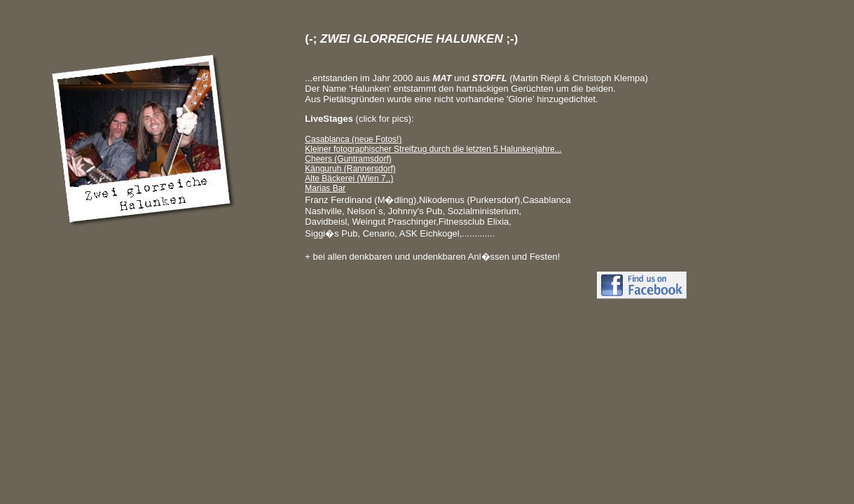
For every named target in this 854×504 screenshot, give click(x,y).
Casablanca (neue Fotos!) (353, 139)
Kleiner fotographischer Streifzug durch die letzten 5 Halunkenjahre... (433, 149)
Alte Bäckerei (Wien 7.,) (349, 178)
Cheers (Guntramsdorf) (348, 159)
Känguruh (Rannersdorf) (350, 169)
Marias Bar (325, 188)
